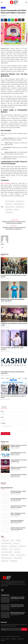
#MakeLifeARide (14, 561)
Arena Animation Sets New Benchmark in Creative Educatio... (14, 276)
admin (2, 244)
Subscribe (24, 629)
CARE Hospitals (5, 561)
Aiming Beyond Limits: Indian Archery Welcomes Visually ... (18, 598)
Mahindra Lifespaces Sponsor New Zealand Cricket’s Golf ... (18, 613)
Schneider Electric (13, 546)
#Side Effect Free (9, 212)
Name (2, 411)
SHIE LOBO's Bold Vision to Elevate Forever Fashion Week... (18, 492)
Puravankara (16, 543)
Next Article (14, 226)
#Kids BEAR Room (20, 201)
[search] (26, 2)
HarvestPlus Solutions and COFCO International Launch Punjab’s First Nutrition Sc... (14, 228)
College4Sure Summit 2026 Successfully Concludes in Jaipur (14, 324)
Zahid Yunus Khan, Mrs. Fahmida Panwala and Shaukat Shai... (18, 529)
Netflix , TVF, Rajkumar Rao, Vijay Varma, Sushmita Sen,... (18, 514)
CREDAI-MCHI (4, 546)
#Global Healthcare (20, 207)
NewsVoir (3, 640)
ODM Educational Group (7, 558)
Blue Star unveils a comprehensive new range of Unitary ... (13, 397)
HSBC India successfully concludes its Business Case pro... (19, 468)
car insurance (17, 552)
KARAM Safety (5, 549)
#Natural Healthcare (10, 207)
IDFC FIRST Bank (22, 546)
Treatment (16, 210)
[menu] (2, 2)
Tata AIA (12, 555)
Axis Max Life (17, 549)
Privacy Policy (21, 639)
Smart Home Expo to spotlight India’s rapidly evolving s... (12, 348)
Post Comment (6, 434)
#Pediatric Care (9, 204)
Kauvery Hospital (5, 540)
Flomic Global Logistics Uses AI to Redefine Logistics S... (18, 453)
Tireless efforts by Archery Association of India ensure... (18, 605)
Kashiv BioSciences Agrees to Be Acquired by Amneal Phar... (13, 373)
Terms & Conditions (5, 639)
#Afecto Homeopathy (10, 201)
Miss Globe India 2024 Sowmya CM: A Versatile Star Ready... (19, 499)
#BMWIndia (18, 540)
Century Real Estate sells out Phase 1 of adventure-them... (19, 461)
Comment (3, 423)
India (11, 549)
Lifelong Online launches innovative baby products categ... (19, 475)
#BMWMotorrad (5, 555)
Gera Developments (20, 555)
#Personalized (9, 210)
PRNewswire (14, 639)
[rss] (2, 590)
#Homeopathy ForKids (19, 204)
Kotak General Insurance (7, 552)
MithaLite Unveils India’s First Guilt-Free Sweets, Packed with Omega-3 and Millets (14, 222)
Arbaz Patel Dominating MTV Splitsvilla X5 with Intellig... (17, 521)
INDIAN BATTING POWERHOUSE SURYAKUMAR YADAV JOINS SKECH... (13, 300)
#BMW (12, 540)
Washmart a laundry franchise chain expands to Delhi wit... (19, 446)
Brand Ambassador (18, 558)
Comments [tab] (4, 407)
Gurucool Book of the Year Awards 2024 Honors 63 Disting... (18, 507)
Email (2, 417)
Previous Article (14, 220)
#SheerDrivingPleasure (6, 543)
